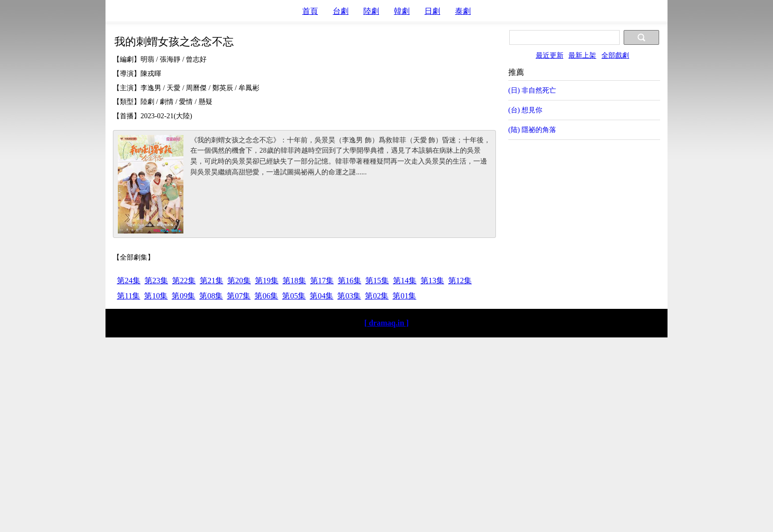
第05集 (294, 296)
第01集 (404, 296)
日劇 (432, 11)
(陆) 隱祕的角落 (532, 130)
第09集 (183, 296)
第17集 (322, 281)
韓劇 (402, 11)
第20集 (239, 281)
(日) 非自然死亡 (532, 90)
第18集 (294, 281)
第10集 (156, 296)
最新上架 (582, 55)
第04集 (321, 296)
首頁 (310, 11)
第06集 (266, 296)
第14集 (405, 281)
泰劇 (463, 11)
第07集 (239, 296)
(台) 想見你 (525, 110)
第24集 (129, 281)
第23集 (156, 281)
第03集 (349, 296)
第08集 (211, 296)
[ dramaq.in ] (386, 323)
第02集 (377, 296)
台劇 (341, 11)
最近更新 (550, 55)
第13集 (432, 281)
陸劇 (371, 11)
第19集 (267, 281)
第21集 (211, 281)
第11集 (128, 296)
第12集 (460, 281)
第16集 (350, 281)
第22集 (184, 281)
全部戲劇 (615, 55)
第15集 (377, 281)
